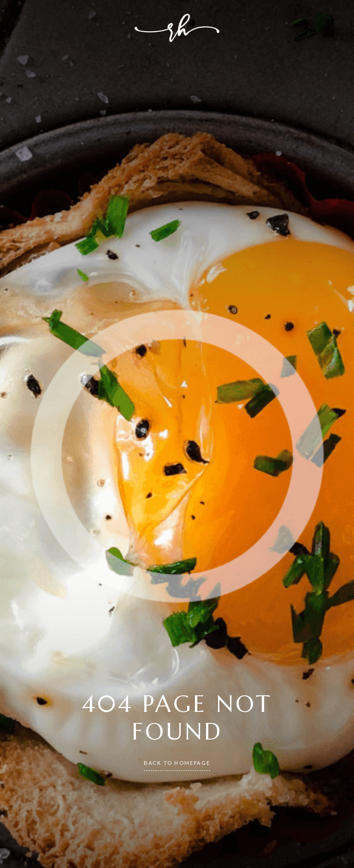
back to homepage (177, 763)
